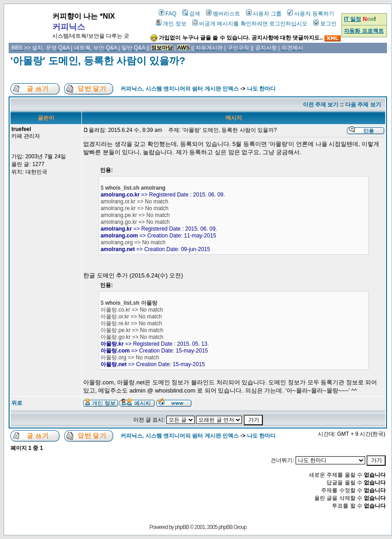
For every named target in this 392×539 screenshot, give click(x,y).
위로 (17, 403)
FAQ (168, 14)
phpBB (182, 527)
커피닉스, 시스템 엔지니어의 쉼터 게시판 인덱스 (180, 89)
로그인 (325, 24)
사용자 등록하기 (311, 14)
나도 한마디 (261, 89)
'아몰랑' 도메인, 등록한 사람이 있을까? (98, 61)
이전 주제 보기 (321, 105)
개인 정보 (171, 24)
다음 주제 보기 (363, 105)
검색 (191, 14)
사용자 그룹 (264, 14)
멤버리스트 (223, 14)
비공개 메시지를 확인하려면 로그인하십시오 (250, 24)
